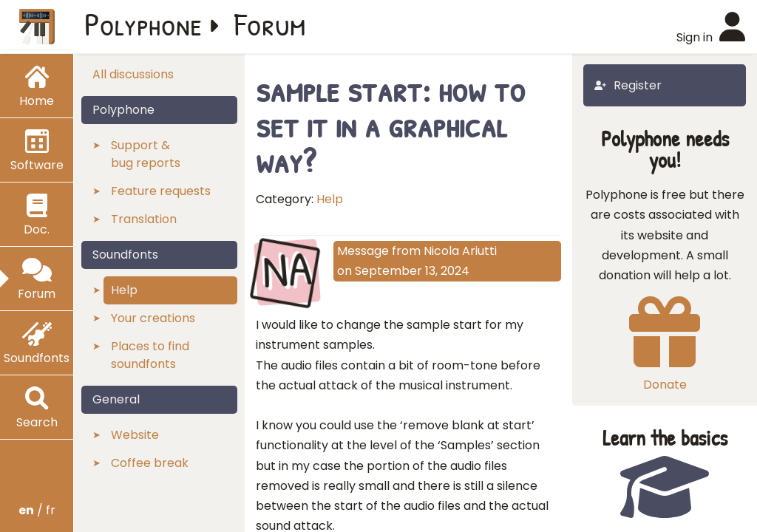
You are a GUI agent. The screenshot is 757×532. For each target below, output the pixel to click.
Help (330, 199)
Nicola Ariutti (460, 251)
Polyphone (143, 24)
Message (363, 251)
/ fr (37, 510)
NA (287, 270)
